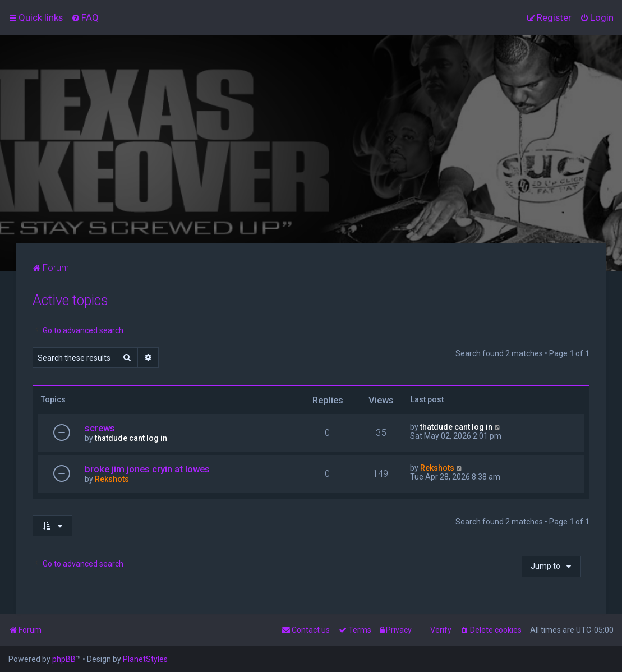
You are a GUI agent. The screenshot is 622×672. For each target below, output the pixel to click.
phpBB (64, 659)
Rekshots (112, 479)
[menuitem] (85, 17)
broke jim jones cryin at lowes (147, 469)
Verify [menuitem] (441, 630)
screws (100, 428)
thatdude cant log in (131, 438)
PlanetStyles (145, 659)
